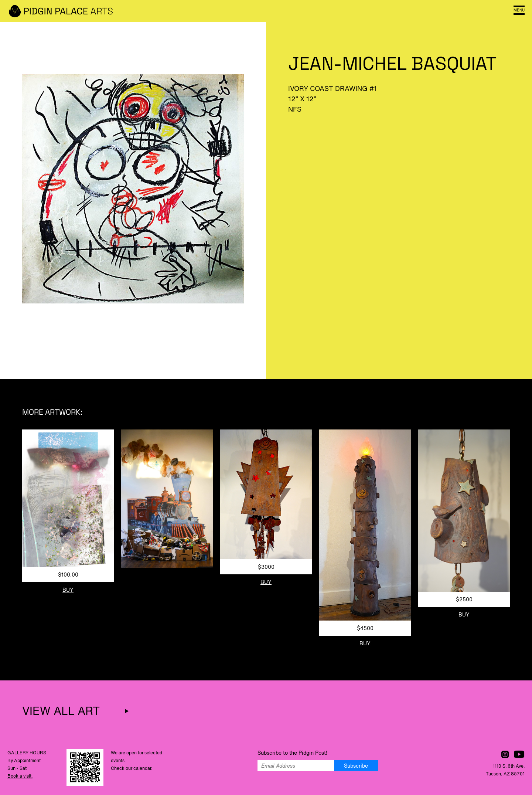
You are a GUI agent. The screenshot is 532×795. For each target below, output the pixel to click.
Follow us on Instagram (505, 754)
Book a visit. (20, 776)
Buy (68, 590)
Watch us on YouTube (519, 754)
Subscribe (356, 766)
